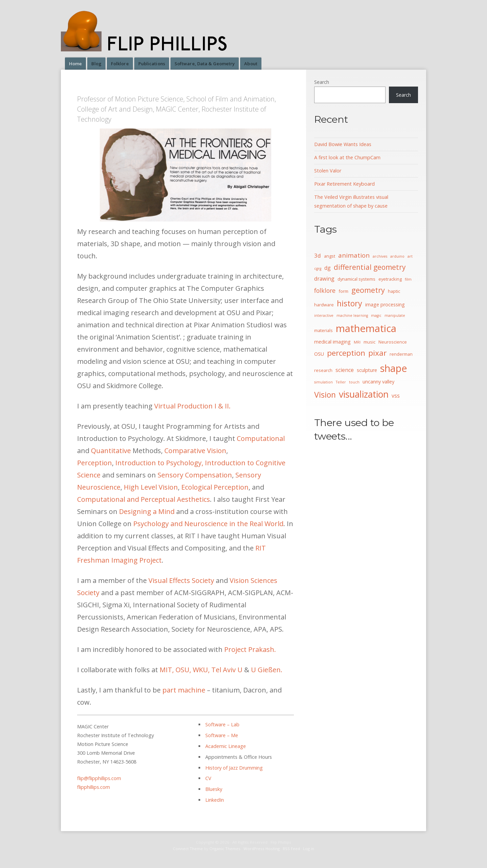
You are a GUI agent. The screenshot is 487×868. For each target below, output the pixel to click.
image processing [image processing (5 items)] (385, 304)
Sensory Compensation (195, 475)
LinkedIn (215, 800)
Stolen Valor (328, 171)
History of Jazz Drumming (234, 768)
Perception (95, 463)
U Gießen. (267, 670)
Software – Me (222, 735)
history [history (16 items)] (350, 303)
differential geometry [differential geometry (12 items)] (370, 267)
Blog (96, 64)
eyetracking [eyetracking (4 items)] (390, 279)
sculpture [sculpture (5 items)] (367, 370)
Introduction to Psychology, (159, 463)
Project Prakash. (250, 649)
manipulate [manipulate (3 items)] (395, 315)
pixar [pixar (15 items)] (377, 353)
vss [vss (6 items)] (396, 396)
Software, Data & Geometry (205, 64)
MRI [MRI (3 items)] (357, 342)
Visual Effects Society (181, 580)
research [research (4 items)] (323, 370)
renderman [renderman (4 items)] (401, 354)
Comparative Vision (195, 451)
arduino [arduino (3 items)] (397, 256)
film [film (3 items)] (408, 279)
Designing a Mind (147, 511)
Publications (152, 64)
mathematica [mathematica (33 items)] (366, 328)
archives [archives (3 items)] (380, 256)
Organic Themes (225, 849)
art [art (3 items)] (410, 256)
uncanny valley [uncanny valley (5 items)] (378, 382)
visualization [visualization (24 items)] (364, 394)
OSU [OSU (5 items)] (319, 354)
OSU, (183, 670)
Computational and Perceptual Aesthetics (144, 499)
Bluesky (214, 789)
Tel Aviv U (227, 670)
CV (208, 778)
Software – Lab (222, 724)
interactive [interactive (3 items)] (324, 315)
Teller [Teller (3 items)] (341, 382)
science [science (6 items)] (345, 370)
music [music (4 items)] (369, 342)
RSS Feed (291, 849)
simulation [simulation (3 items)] (323, 382)
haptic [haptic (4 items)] (394, 291)
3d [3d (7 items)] (318, 255)
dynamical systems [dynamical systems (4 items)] (356, 279)
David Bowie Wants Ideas (343, 144)
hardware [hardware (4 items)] (324, 305)
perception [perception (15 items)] (346, 353)
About (251, 64)
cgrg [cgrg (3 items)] (318, 268)
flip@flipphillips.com (99, 778)
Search (322, 82)
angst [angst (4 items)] (330, 256)
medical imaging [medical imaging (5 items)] (332, 342)
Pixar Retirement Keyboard (344, 184)
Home (75, 64)
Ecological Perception (215, 487)
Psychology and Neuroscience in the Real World (208, 524)
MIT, (167, 670)
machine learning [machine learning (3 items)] (352, 315)
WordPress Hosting (262, 849)
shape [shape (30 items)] (394, 368)
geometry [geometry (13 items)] (368, 290)
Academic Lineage (226, 746)
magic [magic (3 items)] (376, 315)
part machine (184, 690)
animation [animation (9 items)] (354, 255)
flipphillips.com (94, 787)
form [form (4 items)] (343, 291)
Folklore (120, 64)
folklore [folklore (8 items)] (325, 290)
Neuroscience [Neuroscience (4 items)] (393, 342)
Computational (261, 438)
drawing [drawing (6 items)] (324, 279)
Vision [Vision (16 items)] (325, 395)
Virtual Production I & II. (192, 406)
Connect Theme (188, 849)
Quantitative (111, 451)
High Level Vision (151, 487)
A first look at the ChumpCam (347, 157)
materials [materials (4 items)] (323, 330)
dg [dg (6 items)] (328, 268)
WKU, (201, 670)
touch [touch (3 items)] (354, 382)
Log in (309, 849)
